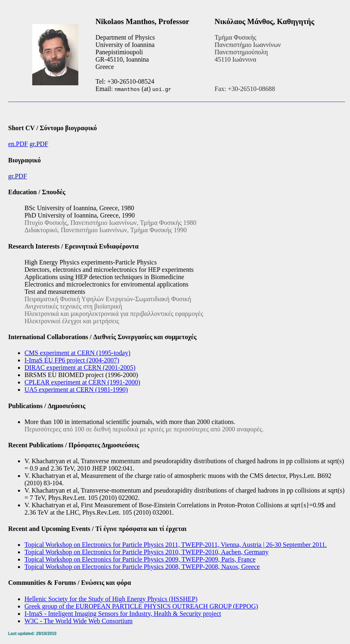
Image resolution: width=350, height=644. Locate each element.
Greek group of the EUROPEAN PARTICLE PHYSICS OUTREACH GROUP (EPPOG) (141, 606)
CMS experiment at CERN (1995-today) (78, 353)
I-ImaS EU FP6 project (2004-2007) (72, 360)
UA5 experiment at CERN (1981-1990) (76, 390)
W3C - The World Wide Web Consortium (79, 621)
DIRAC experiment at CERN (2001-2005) (80, 368)
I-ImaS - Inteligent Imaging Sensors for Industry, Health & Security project (123, 614)
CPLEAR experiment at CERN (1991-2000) (82, 382)
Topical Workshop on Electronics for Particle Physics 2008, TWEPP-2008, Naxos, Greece (142, 567)
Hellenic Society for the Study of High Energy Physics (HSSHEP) (111, 599)
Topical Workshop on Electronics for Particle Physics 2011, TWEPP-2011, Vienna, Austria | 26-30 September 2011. (176, 545)
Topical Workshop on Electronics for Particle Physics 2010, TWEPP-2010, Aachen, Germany (146, 552)
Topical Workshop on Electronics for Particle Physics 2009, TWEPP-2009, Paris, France (140, 559)
